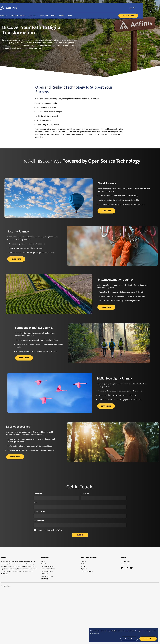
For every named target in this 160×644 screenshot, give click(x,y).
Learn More (106, 211)
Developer (45, 574)
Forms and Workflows (48, 569)
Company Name (39, 512)
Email (36, 503)
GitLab (83, 566)
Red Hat (84, 561)
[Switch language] (149, 8)
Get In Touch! (145, 16)
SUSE (83, 564)
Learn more (16, 259)
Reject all (129, 639)
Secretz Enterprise (87, 571)
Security (44, 564)
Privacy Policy (126, 561)
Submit (80, 535)
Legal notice (125, 564)
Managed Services (47, 576)
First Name (38, 494)
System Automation (47, 566)
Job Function (39, 521)
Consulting (45, 579)
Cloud (43, 561)
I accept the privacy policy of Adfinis (49, 530)
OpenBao (84, 569)
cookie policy (95, 634)
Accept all (148, 639)
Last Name (85, 494)
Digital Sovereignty (47, 571)
